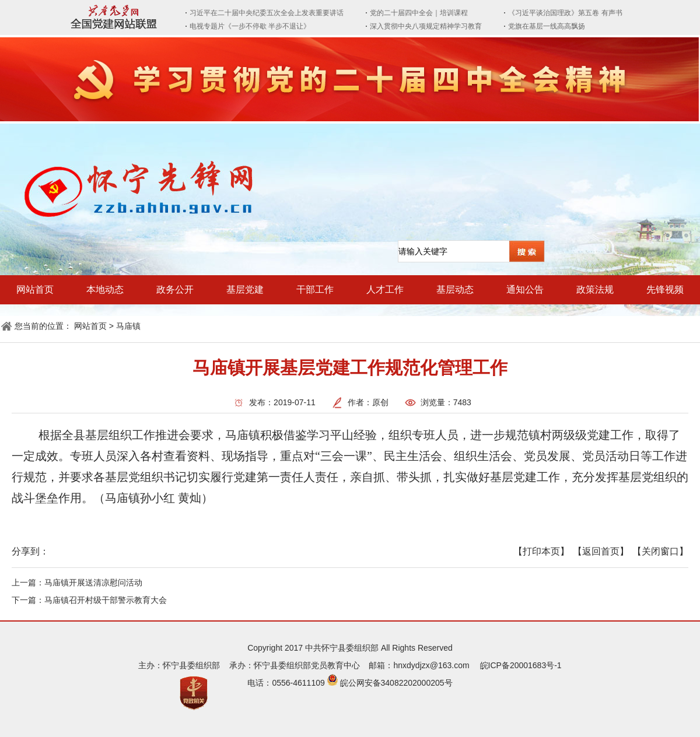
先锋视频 (665, 289)
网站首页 (35, 289)
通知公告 (525, 289)
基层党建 (245, 289)
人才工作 (385, 289)
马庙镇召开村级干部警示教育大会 (106, 600)
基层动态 (455, 289)
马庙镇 (128, 326)
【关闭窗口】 (660, 551)
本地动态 (105, 289)
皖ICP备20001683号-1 (521, 665)
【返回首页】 (601, 551)
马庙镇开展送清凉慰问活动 (93, 582)
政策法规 (595, 289)
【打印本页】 (541, 551)
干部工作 (315, 289)
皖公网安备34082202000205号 (396, 683)
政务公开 (175, 289)
